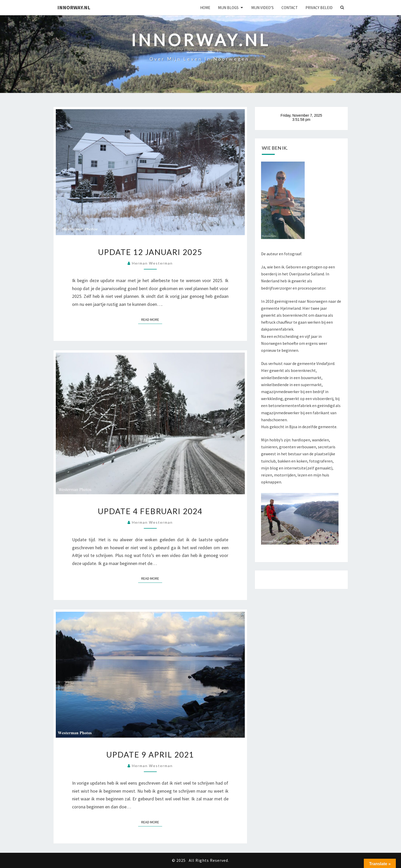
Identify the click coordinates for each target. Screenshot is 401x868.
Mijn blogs (228, 8)
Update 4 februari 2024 (150, 511)
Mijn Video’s (262, 8)
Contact (290, 8)
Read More (152, 319)
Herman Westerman (152, 263)
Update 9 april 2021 (150, 754)
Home (205, 8)
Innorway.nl (74, 7)
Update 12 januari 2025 (150, 252)
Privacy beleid (319, 8)
